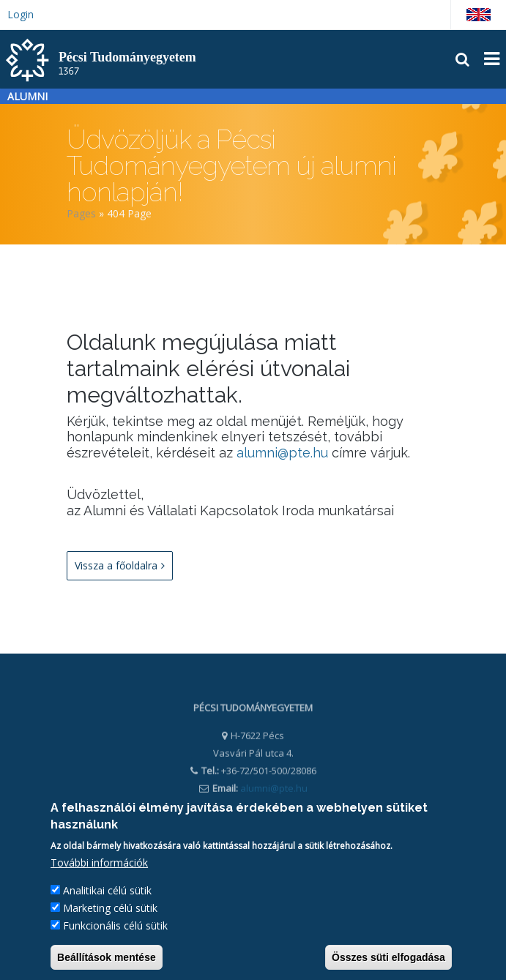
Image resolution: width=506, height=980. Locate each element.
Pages (81, 213)
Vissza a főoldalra (120, 566)
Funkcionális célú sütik (115, 928)
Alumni (27, 96)
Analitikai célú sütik (107, 893)
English (479, 15)
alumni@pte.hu (282, 453)
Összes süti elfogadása (388, 960)
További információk (99, 865)
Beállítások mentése (107, 960)
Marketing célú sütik (110, 910)
